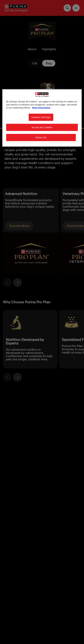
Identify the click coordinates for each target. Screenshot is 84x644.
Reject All (41, 137)
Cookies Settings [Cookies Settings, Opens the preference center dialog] (41, 117)
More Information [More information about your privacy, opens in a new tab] (41, 108)
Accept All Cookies (42, 127)
